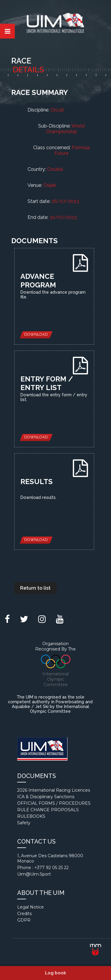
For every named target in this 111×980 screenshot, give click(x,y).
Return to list (35, 588)
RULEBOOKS (31, 816)
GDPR (24, 920)
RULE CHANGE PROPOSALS (48, 810)
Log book (55, 973)
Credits (24, 914)
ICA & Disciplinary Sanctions (46, 797)
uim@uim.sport (34, 874)
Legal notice (30, 907)
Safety (24, 823)
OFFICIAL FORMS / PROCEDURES (54, 803)
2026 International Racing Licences (54, 790)
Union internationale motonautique (56, 24)
